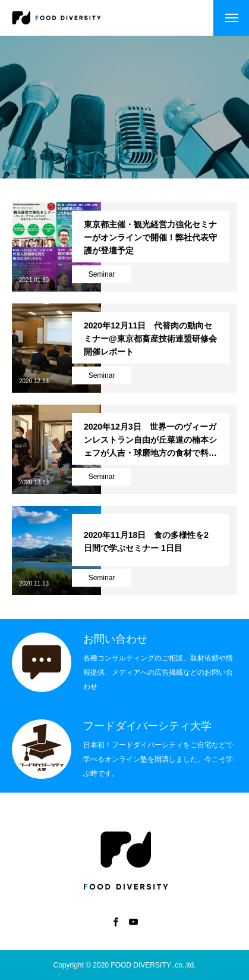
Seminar (102, 274)
